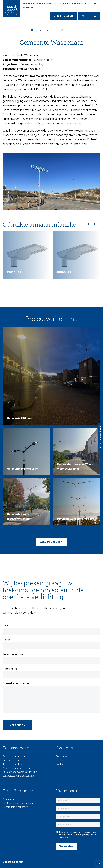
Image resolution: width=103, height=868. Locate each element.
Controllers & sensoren (15, 807)
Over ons (64, 3)
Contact (28, 8)
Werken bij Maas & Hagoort (40, 3)
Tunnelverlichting (13, 764)
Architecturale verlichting (17, 768)
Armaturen (9, 799)
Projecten (44, 30)
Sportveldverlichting (14, 760)
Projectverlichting (85, 3)
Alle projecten (51, 542)
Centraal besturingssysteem (18, 803)
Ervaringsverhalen (66, 756)
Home (34, 30)
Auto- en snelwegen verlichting (20, 772)
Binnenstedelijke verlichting (18, 776)
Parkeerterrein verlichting (17, 756)
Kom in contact (100, 437)
